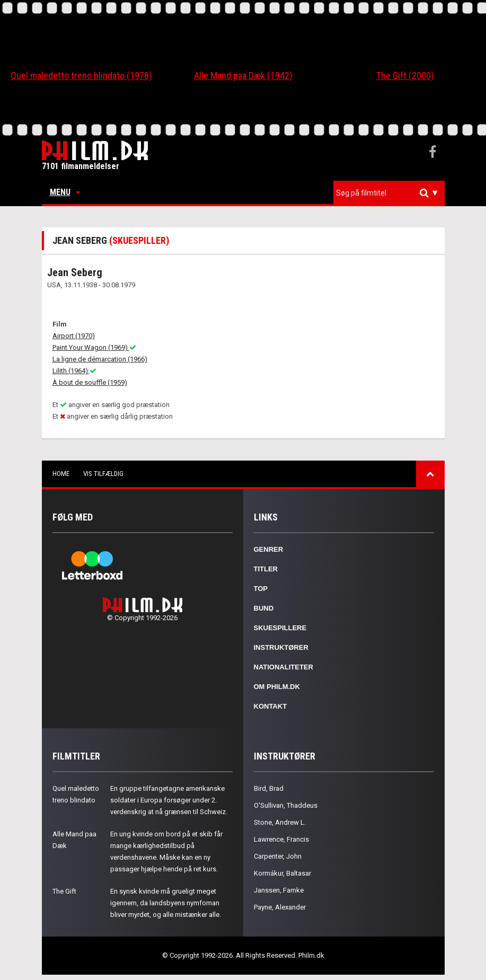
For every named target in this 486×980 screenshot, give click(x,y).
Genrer (269, 549)
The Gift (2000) (405, 76)
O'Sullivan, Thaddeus (286, 805)
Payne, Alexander (280, 907)
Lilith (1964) (74, 371)
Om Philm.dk (277, 687)
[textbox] (392, 193)
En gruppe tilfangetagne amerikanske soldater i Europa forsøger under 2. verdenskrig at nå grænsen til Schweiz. (169, 800)
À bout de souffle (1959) (90, 382)
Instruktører (281, 647)
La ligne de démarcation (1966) (100, 359)
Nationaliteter (284, 667)
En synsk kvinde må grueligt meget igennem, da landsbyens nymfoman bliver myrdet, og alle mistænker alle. (166, 903)
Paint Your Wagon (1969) (94, 347)
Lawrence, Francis (281, 839)
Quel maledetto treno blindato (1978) (81, 76)
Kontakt (271, 706)
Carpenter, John (278, 856)
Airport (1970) (74, 336)
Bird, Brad (269, 788)
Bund (264, 608)
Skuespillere (280, 628)
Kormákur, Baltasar (282, 873)
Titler (266, 569)
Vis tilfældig (103, 474)
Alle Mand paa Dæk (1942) (243, 76)
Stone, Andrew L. (280, 822)
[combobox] (389, 193)
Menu (65, 192)
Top (261, 589)
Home (61, 474)
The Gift (64, 891)
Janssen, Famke (279, 890)
